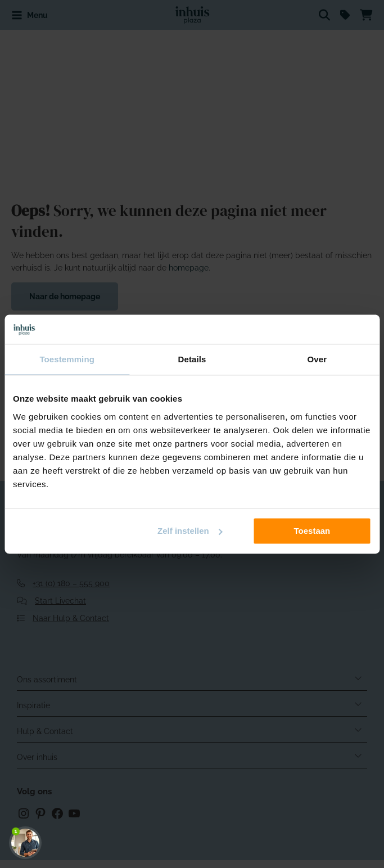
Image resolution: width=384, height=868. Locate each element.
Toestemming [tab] (67, 359)
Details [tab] (192, 359)
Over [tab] (317, 359)
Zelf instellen (190, 531)
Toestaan (312, 531)
